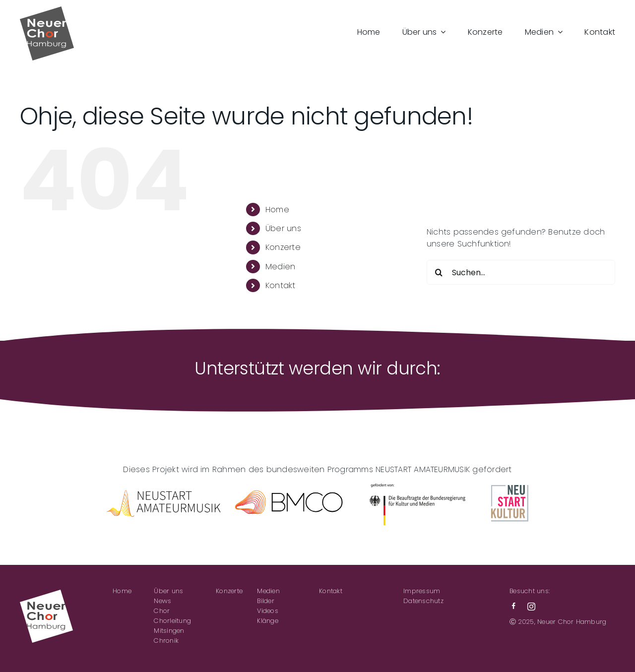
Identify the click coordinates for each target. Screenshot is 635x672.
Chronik (166, 641)
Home (277, 210)
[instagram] (531, 607)
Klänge (267, 621)
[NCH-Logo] (47, 10)
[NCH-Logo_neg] (46, 593)
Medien (280, 267)
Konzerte (283, 247)
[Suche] (439, 272)
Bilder (265, 601)
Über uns (283, 228)
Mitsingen (169, 631)
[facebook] (513, 607)
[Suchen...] (521, 272)
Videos (267, 611)
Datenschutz (423, 601)
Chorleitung (172, 621)
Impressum (422, 591)
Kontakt (281, 285)
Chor (162, 611)
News (162, 601)
